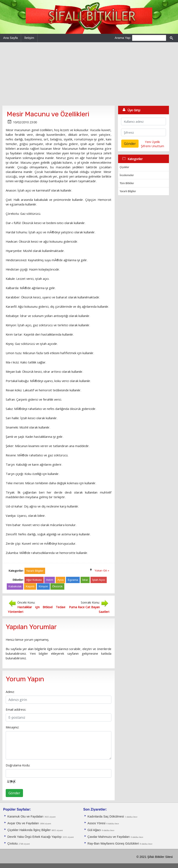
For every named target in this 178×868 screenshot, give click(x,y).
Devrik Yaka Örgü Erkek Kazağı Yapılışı (34, 837)
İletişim (29, 38)
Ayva (60, 580)
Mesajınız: (12, 727)
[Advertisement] (89, 74)
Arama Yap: (123, 38)
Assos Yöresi (96, 823)
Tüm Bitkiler (127, 183)
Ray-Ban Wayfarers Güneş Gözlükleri (113, 844)
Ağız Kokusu (34, 580)
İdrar (85, 580)
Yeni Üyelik (152, 142)
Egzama (73, 580)
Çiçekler (125, 167)
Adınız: (10, 692)
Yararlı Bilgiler (128, 191)
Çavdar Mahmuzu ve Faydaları (109, 837)
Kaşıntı (30, 586)
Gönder (14, 793)
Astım (50, 580)
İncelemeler (127, 175)
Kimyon (43, 586)
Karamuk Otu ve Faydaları (25, 816)
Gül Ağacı (94, 830)
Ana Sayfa (10, 38)
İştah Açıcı (99, 580)
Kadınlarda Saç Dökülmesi (106, 816)
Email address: (16, 709)
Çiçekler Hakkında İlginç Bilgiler (29, 830)
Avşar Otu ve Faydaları (23, 823)
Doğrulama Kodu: (18, 765)
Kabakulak (15, 586)
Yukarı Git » (102, 571)
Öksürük (57, 586)
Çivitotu (13, 844)
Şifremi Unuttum (152, 146)
